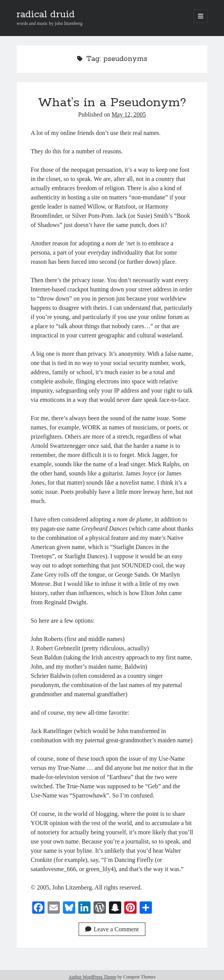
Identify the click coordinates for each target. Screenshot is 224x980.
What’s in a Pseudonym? (112, 103)
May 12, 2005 (129, 114)
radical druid (46, 15)
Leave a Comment (112, 929)
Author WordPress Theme (93, 977)
